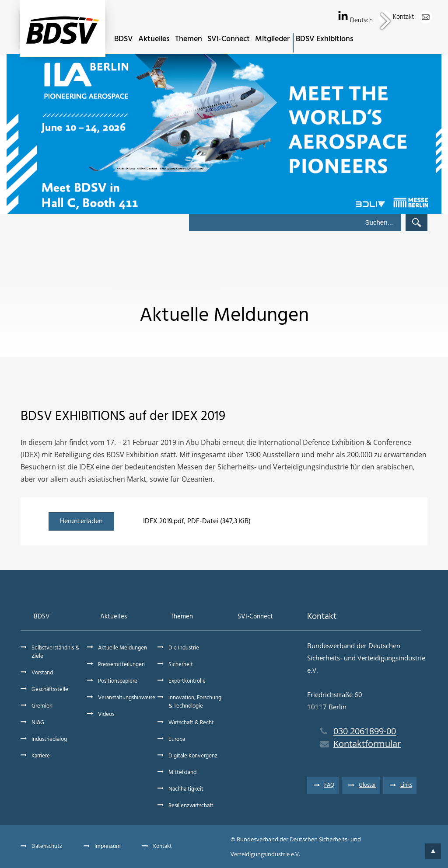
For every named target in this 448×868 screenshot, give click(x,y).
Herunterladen (81, 521)
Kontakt (413, 17)
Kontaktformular (360, 744)
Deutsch (371, 21)
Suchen (416, 222)
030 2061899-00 (358, 731)
